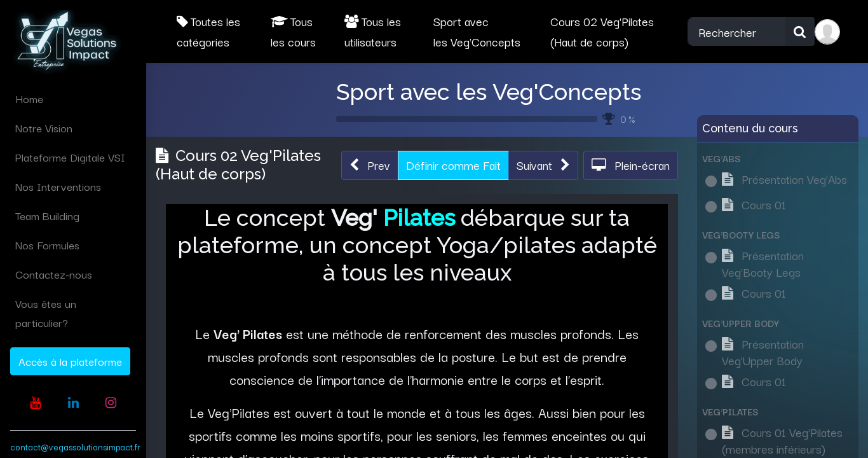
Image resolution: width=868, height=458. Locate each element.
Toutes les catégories (208, 31)
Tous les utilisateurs (373, 31)
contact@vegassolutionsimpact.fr (75, 447)
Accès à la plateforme (70, 361)
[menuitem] (73, 99)
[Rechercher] (800, 32)
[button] (370, 165)
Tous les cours (293, 31)
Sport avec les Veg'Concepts (489, 92)
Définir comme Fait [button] (453, 165)
